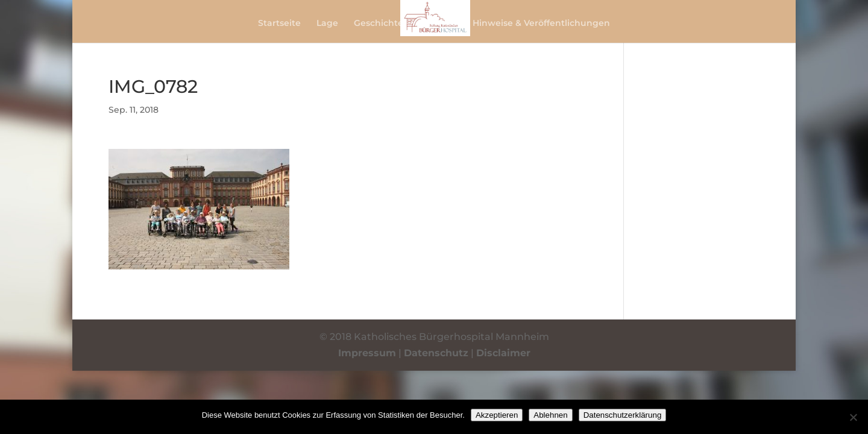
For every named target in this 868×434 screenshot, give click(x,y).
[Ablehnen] (853, 417)
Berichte (438, 24)
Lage (327, 24)
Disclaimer (503, 353)
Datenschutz (436, 353)
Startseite (279, 24)
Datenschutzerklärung (623, 415)
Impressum (367, 353)
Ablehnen (550, 415)
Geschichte (379, 24)
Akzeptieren (497, 415)
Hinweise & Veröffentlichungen (541, 24)
